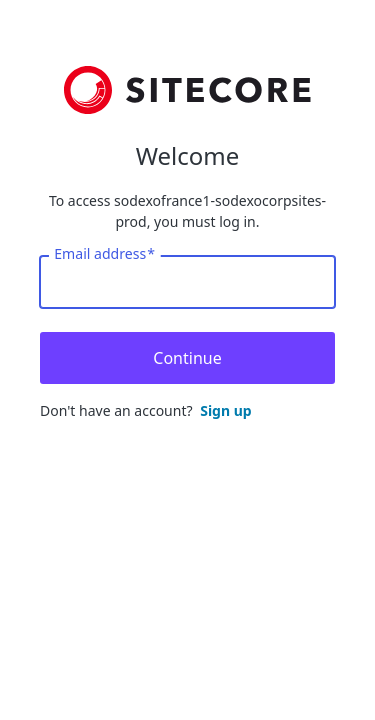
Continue (187, 358)
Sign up (225, 410)
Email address (104, 254)
